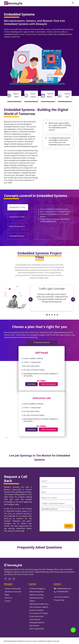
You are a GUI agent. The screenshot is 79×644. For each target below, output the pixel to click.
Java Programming (37, 629)
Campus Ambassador (13, 589)
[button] (31, 305)
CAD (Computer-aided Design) (41, 607)
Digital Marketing (36, 598)
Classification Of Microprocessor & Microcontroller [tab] (19, 217)
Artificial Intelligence (37, 589)
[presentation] (57, 517)
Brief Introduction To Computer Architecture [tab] (19, 226)
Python (32, 601)
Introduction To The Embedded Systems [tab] (19, 207)
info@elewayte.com (64, 589)
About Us (8, 598)
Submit (69, 526)
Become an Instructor (13, 592)
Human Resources (36, 616)
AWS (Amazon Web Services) (40, 604)
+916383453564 (62, 592)
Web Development (37, 592)
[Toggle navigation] (73, 3)
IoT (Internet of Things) (39, 613)
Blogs (7, 595)
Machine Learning (36, 595)
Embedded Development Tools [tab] (19, 236)
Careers (8, 601)
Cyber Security (35, 619)
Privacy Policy (59, 600)
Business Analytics (37, 610)
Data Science (34, 626)
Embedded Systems (37, 622)
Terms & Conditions (62, 597)
